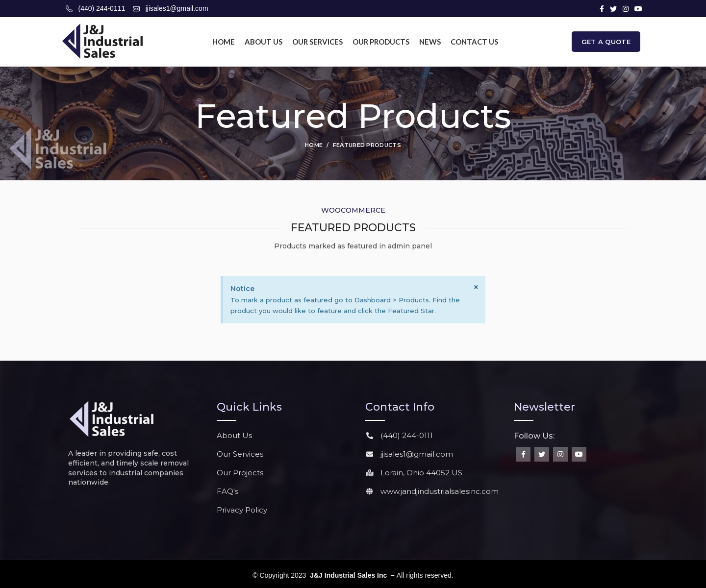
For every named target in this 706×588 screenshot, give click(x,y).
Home (314, 145)
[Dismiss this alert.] (476, 287)
